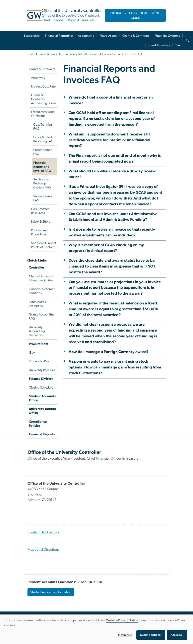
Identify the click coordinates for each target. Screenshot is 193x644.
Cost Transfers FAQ (43, 127)
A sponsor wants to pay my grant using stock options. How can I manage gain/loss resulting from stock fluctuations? (115, 367)
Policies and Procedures (39, 232)
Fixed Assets (108, 36)
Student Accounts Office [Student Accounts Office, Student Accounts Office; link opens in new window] (42, 398)
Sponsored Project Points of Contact (44, 245)
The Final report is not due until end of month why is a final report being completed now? (115, 159)
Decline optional (151, 635)
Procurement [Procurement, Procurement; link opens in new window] (39, 344)
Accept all (177, 635)
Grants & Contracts (136, 36)
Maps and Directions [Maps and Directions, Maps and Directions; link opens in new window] (43, 550)
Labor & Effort (41, 222)
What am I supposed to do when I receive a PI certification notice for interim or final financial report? (110, 140)
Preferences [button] (125, 635)
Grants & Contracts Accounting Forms (44, 99)
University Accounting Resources (37, 331)
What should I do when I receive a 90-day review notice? (112, 174)
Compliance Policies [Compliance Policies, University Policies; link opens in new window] (38, 424)
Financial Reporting (59, 36)
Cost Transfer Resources (40, 211)
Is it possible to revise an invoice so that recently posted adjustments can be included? (112, 232)
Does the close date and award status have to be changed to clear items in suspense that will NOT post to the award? (112, 266)
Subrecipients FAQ (43, 198)
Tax (178, 45)
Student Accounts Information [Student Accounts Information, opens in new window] (51, 592)
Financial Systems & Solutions (42, 291)
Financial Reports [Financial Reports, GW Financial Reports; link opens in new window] (42, 434)
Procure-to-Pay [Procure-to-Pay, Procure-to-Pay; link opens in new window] (39, 361)
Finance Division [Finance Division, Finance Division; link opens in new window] (41, 379)
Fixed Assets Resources (37, 304)
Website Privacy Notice (122, 620)
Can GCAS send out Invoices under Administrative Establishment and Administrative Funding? (113, 217)
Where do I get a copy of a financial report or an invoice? (111, 100)
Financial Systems (167, 36)
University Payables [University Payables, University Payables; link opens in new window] (42, 370)
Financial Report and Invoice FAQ (42, 167)
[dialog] (96, 629)
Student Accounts (157, 45)
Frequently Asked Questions (82, 54)
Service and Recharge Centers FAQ (42, 183)
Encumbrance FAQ (43, 152)
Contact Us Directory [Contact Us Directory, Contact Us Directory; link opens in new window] (44, 532)
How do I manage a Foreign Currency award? (109, 352)
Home (31, 54)
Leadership (32, 36)
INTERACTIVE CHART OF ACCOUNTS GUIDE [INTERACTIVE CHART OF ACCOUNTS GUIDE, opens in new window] (135, 15)
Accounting (86, 36)
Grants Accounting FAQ (42, 316)
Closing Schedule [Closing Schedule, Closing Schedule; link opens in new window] (41, 388)
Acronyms (38, 78)
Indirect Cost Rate (43, 86)
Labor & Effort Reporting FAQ (43, 139)
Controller (37, 268)
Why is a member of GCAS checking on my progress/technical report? (106, 248)
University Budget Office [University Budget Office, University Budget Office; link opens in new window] (42, 411)
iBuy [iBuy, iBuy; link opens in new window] (32, 353)
